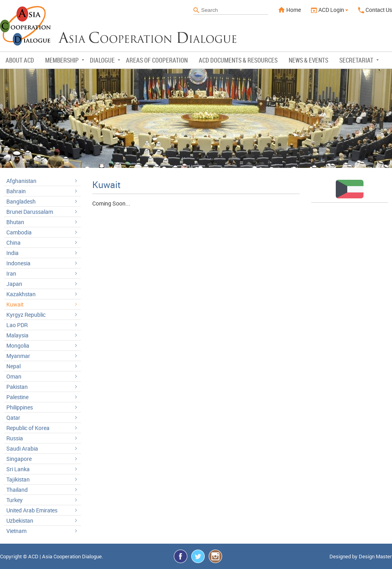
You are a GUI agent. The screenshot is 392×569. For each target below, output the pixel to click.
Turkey (14, 500)
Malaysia (17, 335)
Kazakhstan (21, 294)
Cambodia (19, 232)
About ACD (20, 60)
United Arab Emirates (32, 510)
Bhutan (15, 222)
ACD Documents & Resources (238, 60)
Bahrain (16, 191)
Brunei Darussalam (30, 212)
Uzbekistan (20, 520)
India (12, 253)
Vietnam (16, 531)
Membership (65, 60)
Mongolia (18, 345)
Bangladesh (21, 201)
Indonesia (18, 263)
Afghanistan (21, 181)
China (13, 243)
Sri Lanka (18, 469)
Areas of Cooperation (157, 60)
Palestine (17, 397)
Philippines (20, 407)
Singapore (19, 459)
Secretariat (359, 60)
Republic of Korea (28, 428)
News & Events (308, 60)
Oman (14, 376)
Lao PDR (17, 325)
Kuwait (15, 304)
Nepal (13, 366)
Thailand (17, 490)
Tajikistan (18, 479)
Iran (11, 273)
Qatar (13, 418)
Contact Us (375, 10)
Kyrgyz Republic (26, 315)
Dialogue (105, 60)
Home (289, 10)
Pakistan (17, 387)
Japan (14, 284)
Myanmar (18, 356)
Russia (15, 438)
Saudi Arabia (22, 448)
